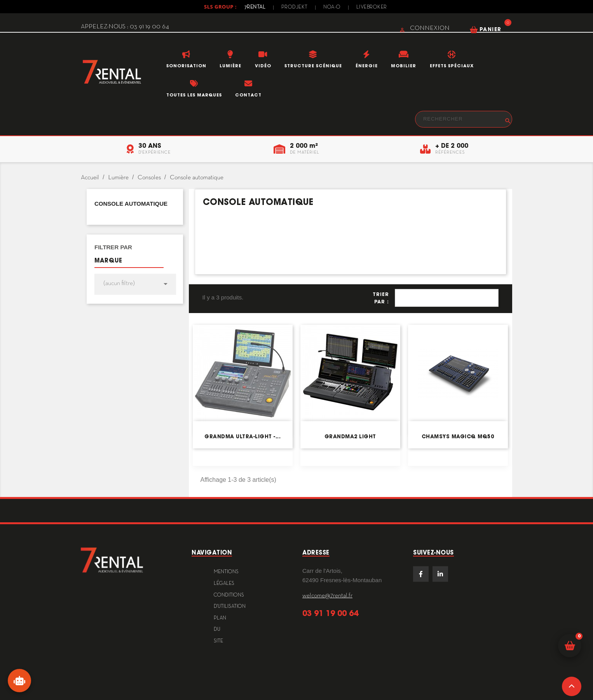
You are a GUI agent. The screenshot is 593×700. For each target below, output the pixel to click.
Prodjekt (295, 7)
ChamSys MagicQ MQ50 (458, 437)
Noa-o (332, 7)
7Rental (255, 7)
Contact (248, 95)
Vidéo (263, 66)
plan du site (220, 630)
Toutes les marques (194, 95)
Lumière (230, 66)
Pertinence (447, 298)
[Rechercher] (464, 119)
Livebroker (372, 7)
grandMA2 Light (350, 437)
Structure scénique (313, 66)
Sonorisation (186, 66)
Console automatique (131, 204)
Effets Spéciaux (452, 66)
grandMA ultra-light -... (242, 437)
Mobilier (404, 66)
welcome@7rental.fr (327, 596)
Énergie (367, 66)
